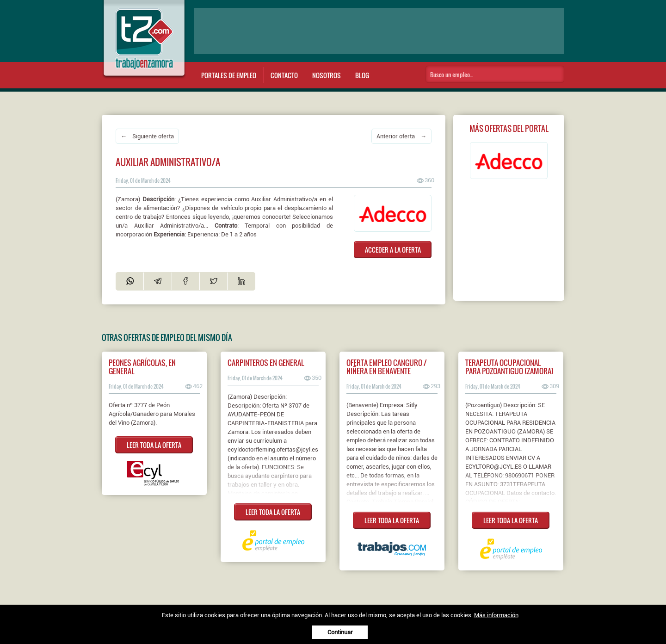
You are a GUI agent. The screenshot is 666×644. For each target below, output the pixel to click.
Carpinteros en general (266, 363)
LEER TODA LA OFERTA (154, 445)
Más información (496, 615)
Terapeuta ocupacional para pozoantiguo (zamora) (509, 367)
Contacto (284, 75)
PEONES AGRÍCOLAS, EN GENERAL (142, 367)
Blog (362, 75)
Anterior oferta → (401, 136)
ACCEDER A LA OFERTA (393, 250)
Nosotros (327, 75)
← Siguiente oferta (147, 136)
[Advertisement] (379, 31)
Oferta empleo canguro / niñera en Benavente (387, 367)
